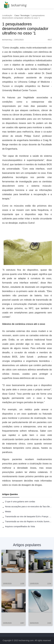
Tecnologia (25, 15)
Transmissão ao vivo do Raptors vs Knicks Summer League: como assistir (28, 521)
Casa (17, 15)
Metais (8, 512)
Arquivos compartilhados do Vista (20, 526)
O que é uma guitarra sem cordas (20, 502)
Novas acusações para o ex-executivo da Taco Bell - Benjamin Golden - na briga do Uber (28, 507)
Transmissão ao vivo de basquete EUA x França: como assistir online (28, 517)
